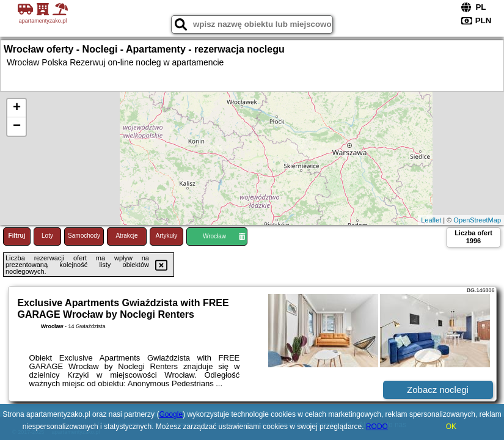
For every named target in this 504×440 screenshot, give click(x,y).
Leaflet (431, 220)
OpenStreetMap (477, 220)
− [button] (17, 127)
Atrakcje (126, 236)
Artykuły (167, 236)
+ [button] (17, 108)
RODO (377, 427)
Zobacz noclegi (438, 390)
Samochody (84, 236)
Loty (47, 236)
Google (171, 414)
